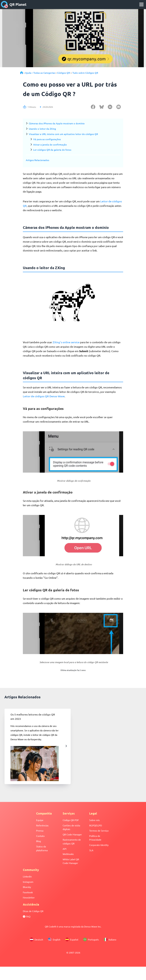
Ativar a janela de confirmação (50, 144)
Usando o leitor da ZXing (42, 129)
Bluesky (27, 887)
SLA (91, 850)
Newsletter (29, 897)
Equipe (40, 820)
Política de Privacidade (95, 838)
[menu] (141, 4)
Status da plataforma (42, 848)
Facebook (28, 892)
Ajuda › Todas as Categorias (40, 73)
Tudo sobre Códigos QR (85, 73)
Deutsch (36, 939)
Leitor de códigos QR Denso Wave (44, 396)
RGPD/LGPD (96, 825)
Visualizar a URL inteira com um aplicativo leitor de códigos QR (63, 134)
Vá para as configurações (47, 139)
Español (72, 939)
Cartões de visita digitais (71, 827)
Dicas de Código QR (33, 911)
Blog (38, 841)
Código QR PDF (71, 820)
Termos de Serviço (99, 831)
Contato (40, 836)
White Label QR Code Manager (71, 861)
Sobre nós (94, 820)
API (65, 849)
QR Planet (14, 4)
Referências (42, 825)
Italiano (110, 939)
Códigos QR (63, 73)
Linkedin (27, 876)
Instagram (28, 882)
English (54, 939)
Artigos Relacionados (37, 160)
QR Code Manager (72, 834)
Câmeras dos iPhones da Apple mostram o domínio (57, 123)
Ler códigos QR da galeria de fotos (52, 150)
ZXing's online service (66, 342)
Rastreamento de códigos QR (72, 841)
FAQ (27, 916)
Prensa (40, 831)
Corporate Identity (99, 845)
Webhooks (68, 854)
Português (91, 939)
